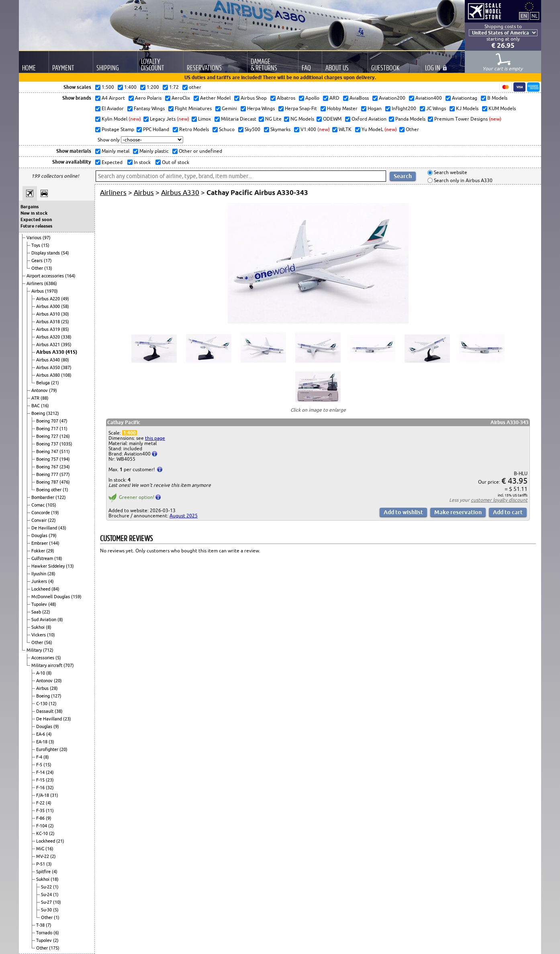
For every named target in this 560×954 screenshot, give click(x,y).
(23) (67, 719)
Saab (37, 612)
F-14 (41, 772)
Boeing (39, 413)
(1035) (66, 444)
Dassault (45, 711)
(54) (65, 253)
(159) (76, 597)
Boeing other (49, 490)
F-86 (41, 818)
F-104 (42, 826)
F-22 (41, 803)
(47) (63, 421)
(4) (51, 581)
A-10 (41, 673)
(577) (65, 474)
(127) (56, 696)
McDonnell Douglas (51, 597)
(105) (51, 505)
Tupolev (40, 604)
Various (35, 238)
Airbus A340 (49, 360)
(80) (65, 360)
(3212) (53, 413)
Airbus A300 (49, 306)
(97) (47, 238)
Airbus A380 (49, 375)
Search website (450, 173)
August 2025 (184, 516)
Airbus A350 (49, 367)
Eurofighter (48, 749)
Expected (111, 162)
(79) (53, 390)
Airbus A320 (49, 337)
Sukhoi (39, 627)
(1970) (51, 291)
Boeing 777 (48, 474)
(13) (48, 268)
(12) (53, 704)
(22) (52, 520)
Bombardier (43, 497)
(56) (48, 642)
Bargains (30, 207)
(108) (66, 375)
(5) (58, 658)
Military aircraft (47, 665)
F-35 (41, 810)
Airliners (35, 283)
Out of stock (175, 162)
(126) (65, 436)
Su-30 (47, 910)
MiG (41, 849)
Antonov (40, 390)
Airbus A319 (49, 329)
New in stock (34, 213)
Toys (36, 245)
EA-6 (41, 734)
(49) (65, 299)
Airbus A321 (49, 345)
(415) (71, 352)
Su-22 (47, 887)
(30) (65, 314)
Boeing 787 (48, 482)
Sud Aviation (44, 620)
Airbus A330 (51, 352)
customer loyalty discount (499, 500)
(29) (50, 551)
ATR (36, 398)
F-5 (40, 765)
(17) (48, 261)
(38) (59, 711)
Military (35, 650)
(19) (55, 513)
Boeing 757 (48, 459)
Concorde (41, 513)
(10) (51, 635)
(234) (65, 467)
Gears (38, 261)
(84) (55, 589)
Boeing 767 (48, 467)
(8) (60, 620)
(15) (45, 245)
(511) (65, 451)
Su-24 (47, 895)
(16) (45, 406)
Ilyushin (39, 574)
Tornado (45, 933)
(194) (65, 459)
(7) (49, 925)
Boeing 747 (48, 451)
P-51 (41, 864)
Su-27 (47, 902)
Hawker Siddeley (49, 566)
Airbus (38, 291)
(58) (65, 306)
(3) (51, 742)
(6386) (51, 283)
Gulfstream (43, 558)
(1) (65, 490)
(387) (66, 367)
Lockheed (41, 589)
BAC (36, 406)
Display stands (46, 253)
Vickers (39, 635)
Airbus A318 (49, 322)
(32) (50, 788)
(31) (54, 795)
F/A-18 (43, 795)
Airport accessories (46, 276)
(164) (70, 276)
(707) (69, 665)
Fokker (39, 551)
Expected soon (36, 220)
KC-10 (43, 833)
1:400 (130, 433)
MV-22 (43, 856)
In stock (142, 162)
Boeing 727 (48, 436)
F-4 (40, 757)
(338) (66, 337)
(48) (52, 604)
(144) (54, 543)
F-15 (41, 780)
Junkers (40, 581)
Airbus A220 (49, 299)
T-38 (41, 925)
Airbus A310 (49, 314)
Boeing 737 (48, 444)
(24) (50, 772)
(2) (51, 826)
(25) (65, 322)
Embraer (40, 543)
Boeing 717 (48, 429)
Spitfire (44, 872)
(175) (54, 948)
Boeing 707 (48, 421)
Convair (40, 520)
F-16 (41, 788)
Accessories (43, 658)
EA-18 (42, 742)
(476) (65, 482)
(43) (62, 528)
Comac (39, 505)
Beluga (44, 383)
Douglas (40, 535)
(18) (58, 558)
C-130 (42, 704)
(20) (58, 681)
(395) (66, 345)
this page (155, 438)
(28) (51, 574)
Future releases (36, 226)
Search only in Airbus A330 (463, 180)
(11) (63, 429)
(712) (48, 650)
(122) (61, 497)
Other (38, 268)
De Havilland (45, 528)
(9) (56, 726)
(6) (56, 933)
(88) (45, 398)
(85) (65, 329)
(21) (55, 383)
